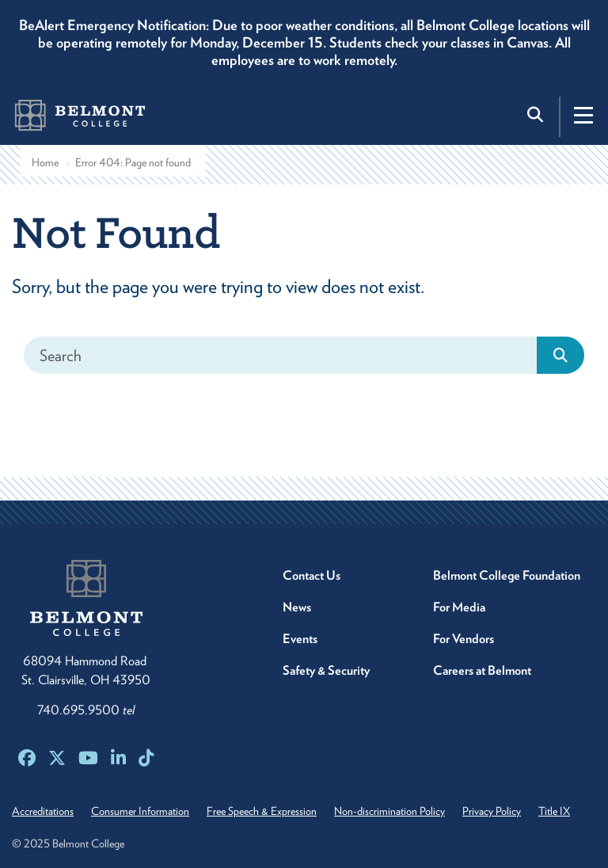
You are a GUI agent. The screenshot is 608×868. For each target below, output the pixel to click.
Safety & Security (326, 670)
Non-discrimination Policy (389, 811)
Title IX (554, 811)
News (297, 607)
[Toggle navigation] (583, 115)
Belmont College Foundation (507, 575)
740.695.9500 (86, 710)
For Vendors (464, 639)
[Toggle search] (537, 115)
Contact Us (312, 575)
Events (300, 639)
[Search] (281, 355)
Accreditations (43, 811)
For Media (459, 607)
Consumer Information (140, 811)
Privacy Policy (492, 811)
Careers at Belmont (482, 670)
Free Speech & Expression (262, 811)
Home (45, 162)
